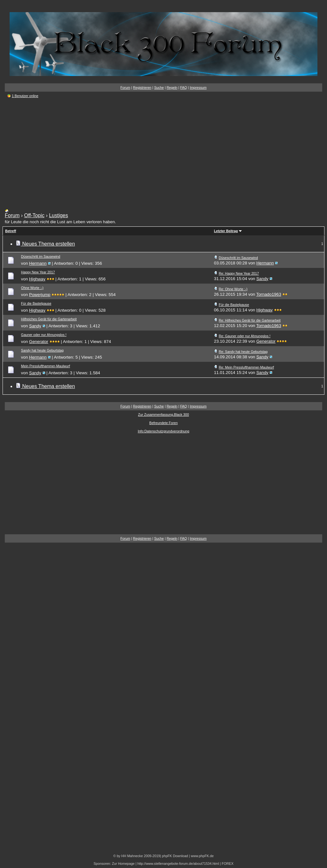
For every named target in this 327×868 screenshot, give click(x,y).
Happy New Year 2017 (38, 272)
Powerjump (40, 295)
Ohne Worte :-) (32, 288)
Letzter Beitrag (226, 231)
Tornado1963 (269, 294)
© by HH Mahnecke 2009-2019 (137, 856)
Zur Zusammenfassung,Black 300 (163, 415)
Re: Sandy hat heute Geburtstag (243, 352)
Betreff (11, 231)
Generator (39, 342)
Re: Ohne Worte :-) (233, 289)
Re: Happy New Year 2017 (239, 273)
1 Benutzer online (25, 96)
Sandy (262, 279)
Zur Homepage (123, 864)
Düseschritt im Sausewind (41, 256)
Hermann (38, 263)
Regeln (172, 88)
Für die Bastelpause (36, 303)
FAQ (183, 88)
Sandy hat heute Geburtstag (42, 350)
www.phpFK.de (202, 856)
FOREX (228, 864)
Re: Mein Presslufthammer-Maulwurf (246, 367)
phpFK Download (175, 856)
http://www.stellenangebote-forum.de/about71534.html (178, 864)
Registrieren (142, 88)
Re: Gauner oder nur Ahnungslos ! (245, 336)
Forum (125, 88)
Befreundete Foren (164, 423)
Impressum (198, 88)
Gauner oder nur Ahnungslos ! (44, 335)
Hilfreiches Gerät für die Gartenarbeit (49, 319)
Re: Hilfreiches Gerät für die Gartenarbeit (250, 320)
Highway (37, 279)
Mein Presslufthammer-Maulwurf (46, 366)
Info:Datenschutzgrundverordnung (163, 431)
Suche (159, 88)
